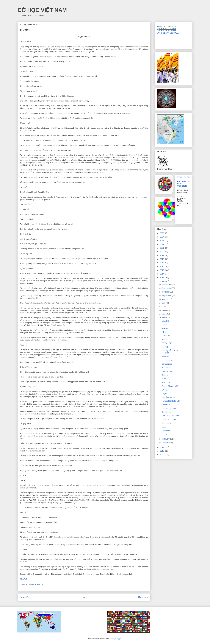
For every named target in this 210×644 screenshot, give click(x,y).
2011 (162, 447)
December (167, 284)
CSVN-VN (166, 336)
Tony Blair (166, 405)
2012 (162, 281)
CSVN (164, 434)
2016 (162, 266)
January (166, 443)
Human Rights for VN (171, 401)
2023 (162, 241)
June (164, 307)
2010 (162, 451)
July (164, 303)
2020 (162, 252)
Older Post (143, 597)
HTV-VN (165, 356)
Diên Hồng (166, 412)
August (165, 299)
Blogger (118, 639)
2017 (162, 263)
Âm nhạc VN (167, 423)
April (164, 314)
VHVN (164, 339)
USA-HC (165, 321)
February (166, 439)
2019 (162, 255)
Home (84, 597)
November (167, 288)
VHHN (164, 379)
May (164, 310)
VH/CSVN (166, 382)
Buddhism (166, 368)
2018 (162, 259)
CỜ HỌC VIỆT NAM (42, 10)
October (166, 292)
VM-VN (165, 347)
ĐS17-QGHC (167, 360)
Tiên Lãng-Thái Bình (170, 416)
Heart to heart (167, 371)
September (167, 296)
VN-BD (165, 328)
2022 (162, 244)
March (165, 318)
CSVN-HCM (167, 343)
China (164, 325)
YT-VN (164, 332)
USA (164, 427)
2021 (162, 248)
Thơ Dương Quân (169, 408)
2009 (162, 455)
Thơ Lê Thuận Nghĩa (170, 386)
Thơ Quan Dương (169, 419)
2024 (162, 237)
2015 (162, 270)
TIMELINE (166, 430)
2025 (162, 233)
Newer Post (25, 597)
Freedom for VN (168, 397)
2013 (162, 277)
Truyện (165, 393)
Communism (167, 364)
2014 (162, 274)
